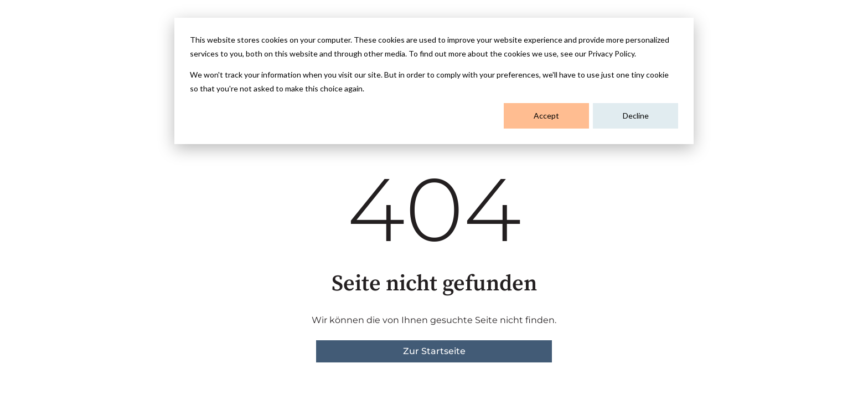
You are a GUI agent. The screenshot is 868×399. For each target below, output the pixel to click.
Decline (636, 116)
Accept (546, 116)
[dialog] (434, 81)
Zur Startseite (434, 351)
